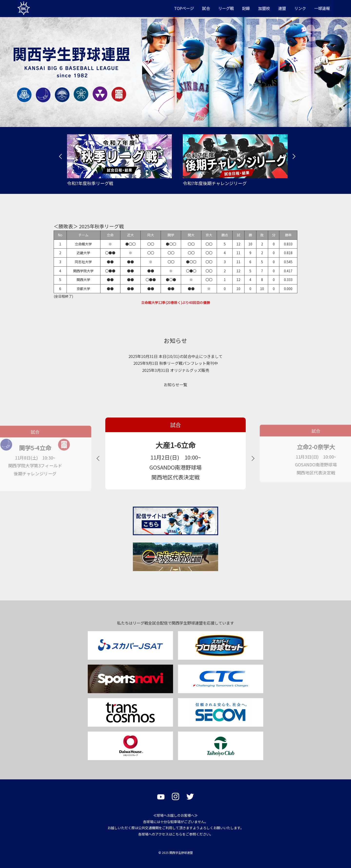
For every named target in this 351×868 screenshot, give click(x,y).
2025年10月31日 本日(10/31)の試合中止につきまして (175, 356)
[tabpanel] (118, 160)
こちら (177, 834)
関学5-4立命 (35, 448)
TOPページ (184, 8)
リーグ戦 (226, 8)
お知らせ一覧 (175, 385)
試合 (206, 8)
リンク (300, 8)
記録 (246, 8)
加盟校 (264, 8)
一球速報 (322, 8)
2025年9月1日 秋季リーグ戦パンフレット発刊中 (176, 363)
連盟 (282, 8)
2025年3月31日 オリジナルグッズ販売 (176, 370)
